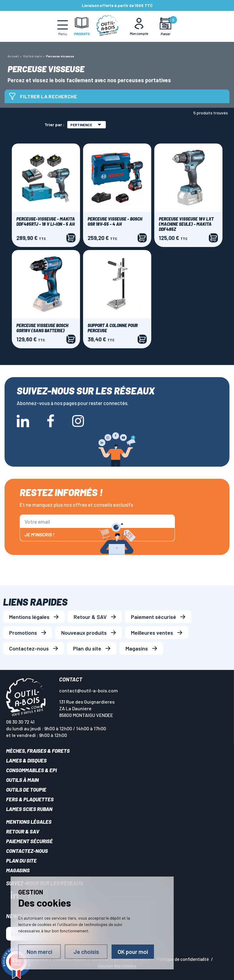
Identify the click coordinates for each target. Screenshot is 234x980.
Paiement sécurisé (154, 617)
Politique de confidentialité (183, 959)
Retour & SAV (90, 617)
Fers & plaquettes (30, 799)
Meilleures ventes (152, 633)
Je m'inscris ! (39, 534)
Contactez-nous (29, 648)
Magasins (137, 648)
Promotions (23, 633)
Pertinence (86, 125)
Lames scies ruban (29, 809)
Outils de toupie (26, 789)
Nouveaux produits (84, 633)
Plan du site (87, 648)
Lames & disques (26, 760)
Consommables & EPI (31, 770)
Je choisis (86, 952)
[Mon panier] (166, 27)
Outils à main (22, 780)
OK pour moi (133, 952)
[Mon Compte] (139, 26)
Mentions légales (29, 617)
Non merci (39, 952)
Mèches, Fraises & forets (38, 751)
